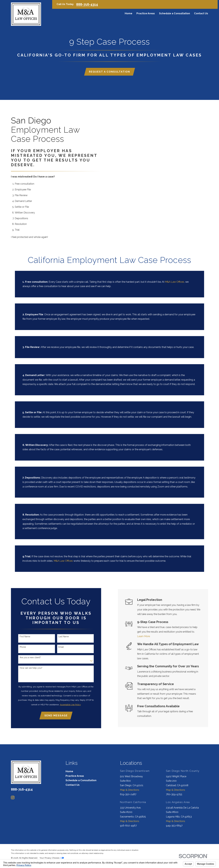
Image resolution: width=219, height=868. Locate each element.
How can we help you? (28, 668)
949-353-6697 (174, 826)
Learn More (148, 636)
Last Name (60, 637)
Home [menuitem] (129, 13)
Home (69, 771)
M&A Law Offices (175, 285)
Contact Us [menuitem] (201, 13)
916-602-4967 (128, 826)
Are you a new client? (27, 657)
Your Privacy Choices (52, 858)
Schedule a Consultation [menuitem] (175, 13)
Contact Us (73, 785)
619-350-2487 (128, 794)
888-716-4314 (87, 4)
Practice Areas (75, 776)
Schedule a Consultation (81, 780)
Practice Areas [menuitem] (146, 13)
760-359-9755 (174, 794)
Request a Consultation (109, 72)
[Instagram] (13, 797)
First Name (22, 637)
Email (58, 647)
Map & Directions (130, 790)
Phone (20, 647)
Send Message (53, 716)
